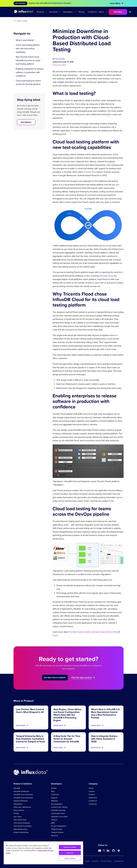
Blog (53, 791)
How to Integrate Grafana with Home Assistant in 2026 (104, 739)
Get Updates (26, 122)
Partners (92, 795)
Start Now (118, 12)
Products (40, 12)
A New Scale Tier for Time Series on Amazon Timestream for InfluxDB (67, 739)
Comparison (119, 861)
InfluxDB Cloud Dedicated (23, 798)
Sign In (101, 12)
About (91, 788)
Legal (87, 861)
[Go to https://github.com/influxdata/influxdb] (113, 851)
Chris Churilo (60, 59)
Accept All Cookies (70, 847)
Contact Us (92, 12)
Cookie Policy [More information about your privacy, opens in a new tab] (42, 850)
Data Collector (19, 810)
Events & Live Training (59, 807)
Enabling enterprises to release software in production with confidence (30, 72)
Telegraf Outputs (57, 832)
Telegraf (54, 820)
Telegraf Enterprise (21, 801)
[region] (43, 853)
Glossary (54, 836)
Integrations (18, 804)
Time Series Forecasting (22, 826)
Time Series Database (22, 823)
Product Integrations (59, 826)
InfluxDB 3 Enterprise (21, 791)
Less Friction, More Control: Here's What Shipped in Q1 (30, 711)
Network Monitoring (21, 832)
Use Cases (53, 12)
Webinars (55, 801)
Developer (62, 65)
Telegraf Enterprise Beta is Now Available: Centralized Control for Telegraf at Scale (30, 739)
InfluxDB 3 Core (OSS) (59, 817)
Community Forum (58, 813)
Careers (92, 791)
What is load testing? (25, 40)
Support (54, 798)
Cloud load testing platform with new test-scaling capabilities (28, 48)
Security (95, 861)
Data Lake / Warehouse (22, 807)
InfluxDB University (58, 810)
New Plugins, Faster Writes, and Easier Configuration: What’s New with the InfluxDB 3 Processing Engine (68, 715)
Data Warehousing (20, 829)
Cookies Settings (70, 858)
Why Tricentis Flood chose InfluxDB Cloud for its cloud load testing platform (28, 60)
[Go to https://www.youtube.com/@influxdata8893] (100, 851)
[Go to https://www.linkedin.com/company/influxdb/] (108, 850)
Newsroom (93, 798)
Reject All (70, 853)
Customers (55, 795)
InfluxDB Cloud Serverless (23, 795)
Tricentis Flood (90, 172)
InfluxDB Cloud (106, 276)
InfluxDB (17, 788)
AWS (53, 823)
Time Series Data (20, 820)
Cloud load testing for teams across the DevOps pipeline (28, 83)
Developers (68, 12)
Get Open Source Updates (55, 677)
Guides (54, 788)
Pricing (82, 12)
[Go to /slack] (119, 851)
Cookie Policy (106, 861)
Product (56, 65)
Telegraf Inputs (57, 829)
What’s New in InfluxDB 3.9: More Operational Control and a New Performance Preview (105, 713)
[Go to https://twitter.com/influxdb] (104, 851)
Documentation (57, 804)
